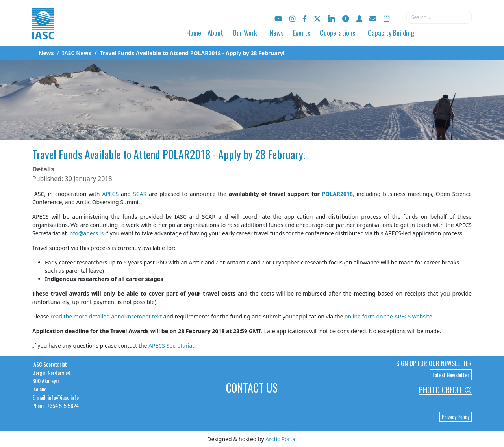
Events (302, 33)
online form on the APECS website (388, 316)
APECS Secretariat (171, 345)
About (215, 33)
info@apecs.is (86, 233)
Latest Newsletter (451, 375)
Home (194, 33)
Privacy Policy (456, 417)
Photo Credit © (445, 390)
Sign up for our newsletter (434, 363)
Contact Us (252, 388)
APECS (110, 194)
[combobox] (439, 17)
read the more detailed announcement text (106, 316)
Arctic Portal (281, 439)
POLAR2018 (338, 194)
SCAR (140, 194)
